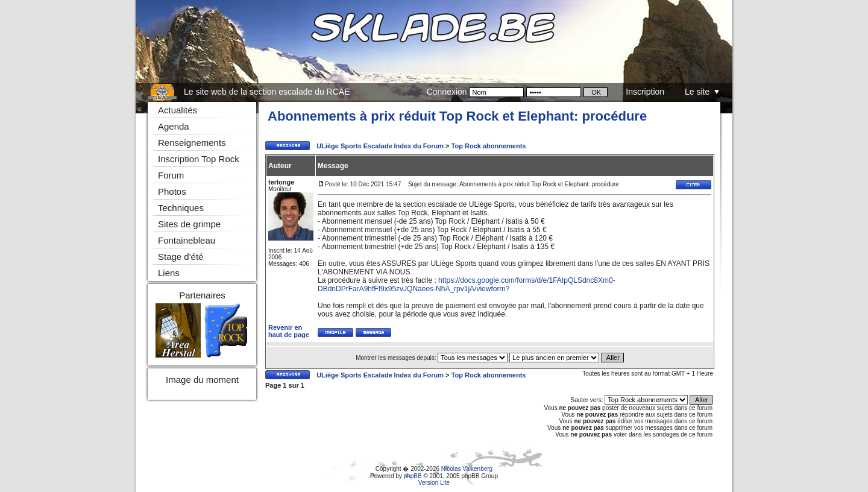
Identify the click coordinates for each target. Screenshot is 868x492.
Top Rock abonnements (489, 146)
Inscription (645, 92)
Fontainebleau (187, 240)
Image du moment (202, 380)
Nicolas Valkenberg (467, 469)
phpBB (413, 476)
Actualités (178, 110)
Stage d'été (181, 257)
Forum (171, 175)
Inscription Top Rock (199, 159)
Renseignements (192, 143)
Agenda (174, 126)
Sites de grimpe (189, 224)
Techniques (181, 208)
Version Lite (434, 483)
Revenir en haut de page (289, 331)
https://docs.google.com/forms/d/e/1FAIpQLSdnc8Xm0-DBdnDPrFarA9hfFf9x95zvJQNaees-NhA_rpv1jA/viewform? (467, 285)
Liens (169, 273)
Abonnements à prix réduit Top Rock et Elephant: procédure (457, 116)
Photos (172, 191)
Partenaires (202, 295)
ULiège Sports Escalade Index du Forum (380, 146)
